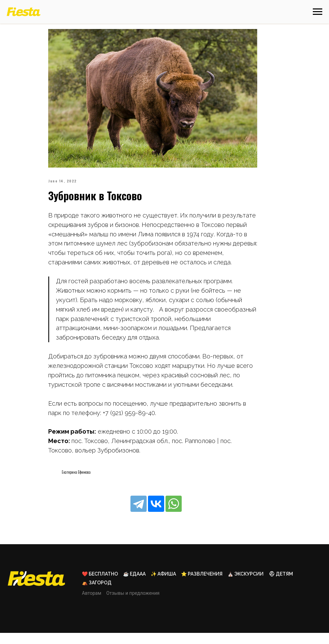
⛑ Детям (281, 585)
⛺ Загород (97, 594)
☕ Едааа (134, 585)
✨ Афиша (163, 585)
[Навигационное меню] (318, 12)
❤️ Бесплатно (100, 585)
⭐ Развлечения (202, 585)
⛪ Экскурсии (246, 585)
